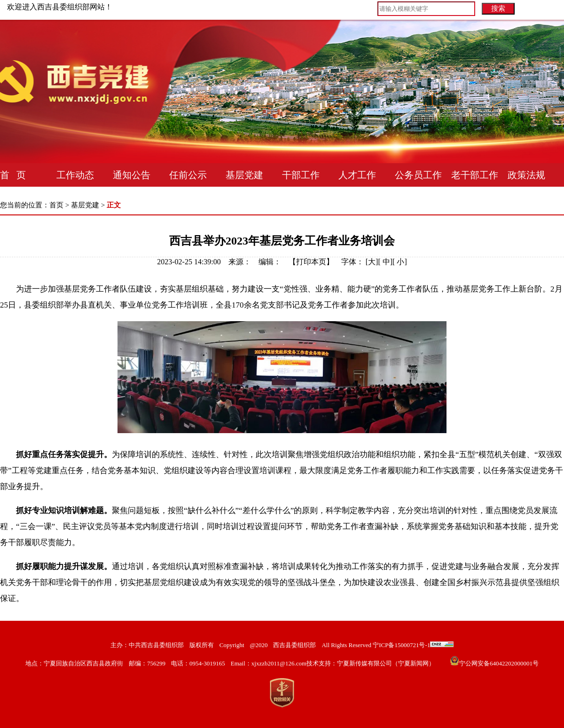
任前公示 (188, 175)
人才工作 (357, 175)
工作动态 (75, 175)
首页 (56, 205)
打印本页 (311, 262)
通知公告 (132, 175)
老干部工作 (475, 175)
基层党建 (244, 175)
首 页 (13, 175)
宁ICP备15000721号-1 (401, 645)
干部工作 (301, 175)
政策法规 (526, 175)
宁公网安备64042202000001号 (499, 663)
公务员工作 (418, 175)
